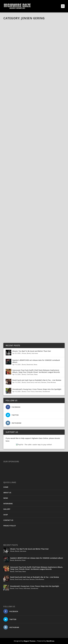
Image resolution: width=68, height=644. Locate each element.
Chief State (30, 374)
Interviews (35, 353)
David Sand (30, 382)
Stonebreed (46, 391)
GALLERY (7, 509)
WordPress (50, 641)
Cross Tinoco (31, 391)
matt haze (38, 382)
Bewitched (30, 365)
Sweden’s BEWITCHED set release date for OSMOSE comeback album (36, 361)
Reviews (44, 382)
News (36, 365)
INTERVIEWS (8, 504)
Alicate (24, 353)
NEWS (6, 498)
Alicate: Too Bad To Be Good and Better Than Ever (32, 351)
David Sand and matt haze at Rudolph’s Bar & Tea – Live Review (37, 380)
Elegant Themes (29, 641)
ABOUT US (7, 493)
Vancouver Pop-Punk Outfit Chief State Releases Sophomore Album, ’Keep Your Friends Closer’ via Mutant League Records (36, 371)
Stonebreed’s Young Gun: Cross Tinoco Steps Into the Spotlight (37, 389)
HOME (6, 487)
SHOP (6, 515)
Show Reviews (52, 382)
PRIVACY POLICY (10, 526)
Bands (29, 353)
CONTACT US (8, 520)
